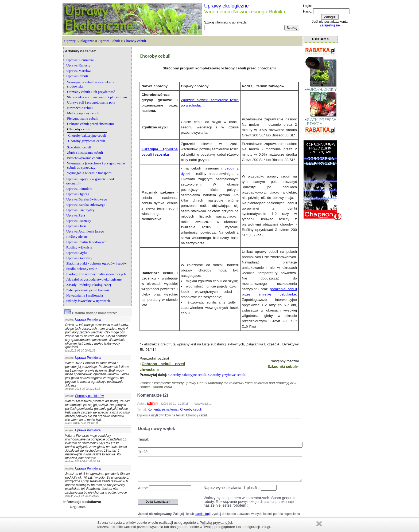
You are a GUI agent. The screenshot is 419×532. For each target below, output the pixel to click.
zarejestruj (202, 514)
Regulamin (78, 507)
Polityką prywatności (216, 523)
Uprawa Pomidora (88, 320)
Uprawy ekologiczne (226, 6)
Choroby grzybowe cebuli (227, 375)
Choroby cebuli (135, 41)
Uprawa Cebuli (109, 41)
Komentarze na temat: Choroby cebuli (175, 409)
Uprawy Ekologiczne (79, 41)
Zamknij (319, 524)
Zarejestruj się (330, 25)
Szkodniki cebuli (282, 367)
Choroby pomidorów (89, 396)
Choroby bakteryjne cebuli (187, 375)
